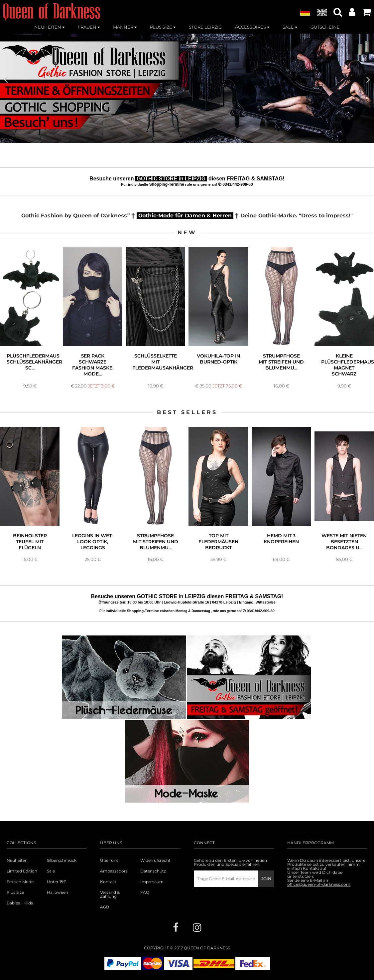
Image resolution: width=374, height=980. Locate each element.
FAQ (145, 892)
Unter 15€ (57, 882)
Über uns (109, 860)
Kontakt (108, 882)
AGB (105, 907)
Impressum (152, 882)
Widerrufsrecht (155, 860)
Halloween (58, 892)
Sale (51, 871)
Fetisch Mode (20, 882)
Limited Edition (22, 871)
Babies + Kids (20, 903)
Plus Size (15, 892)
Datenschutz (153, 871)
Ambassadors (114, 871)
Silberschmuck (62, 860)
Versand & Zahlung (110, 894)
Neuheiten (17, 860)
